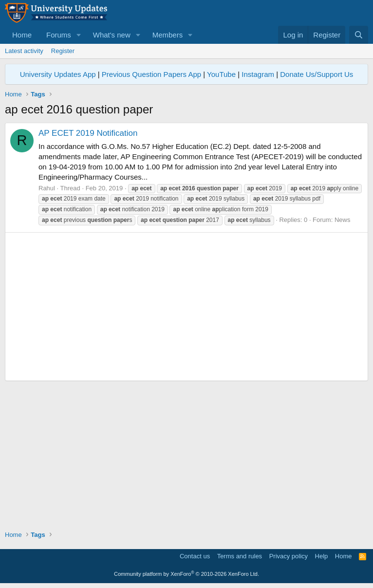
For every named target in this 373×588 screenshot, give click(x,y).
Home (22, 35)
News (343, 220)
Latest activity (24, 51)
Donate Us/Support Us (317, 74)
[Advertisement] (186, 307)
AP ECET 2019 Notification (88, 133)
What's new (112, 35)
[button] (79, 35)
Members (168, 35)
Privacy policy (289, 556)
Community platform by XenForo (186, 574)
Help (322, 556)
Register (63, 51)
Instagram (258, 74)
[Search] (359, 35)
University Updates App (58, 74)
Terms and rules (240, 556)
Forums (59, 35)
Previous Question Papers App (151, 74)
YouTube (221, 74)
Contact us (195, 556)
